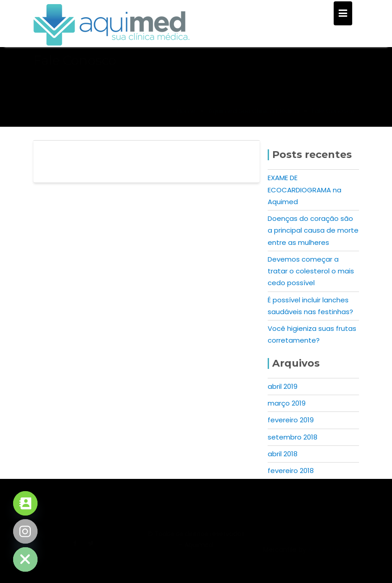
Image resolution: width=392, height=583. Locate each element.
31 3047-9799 (309, 491)
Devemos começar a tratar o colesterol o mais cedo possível (311, 271)
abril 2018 (283, 454)
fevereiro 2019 (291, 420)
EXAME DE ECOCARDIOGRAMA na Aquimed (305, 190)
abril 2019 (283, 386)
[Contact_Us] (25, 503)
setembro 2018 (293, 437)
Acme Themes (331, 555)
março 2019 (287, 403)
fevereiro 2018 (291, 471)
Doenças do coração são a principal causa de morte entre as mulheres (313, 230)
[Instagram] (25, 531)
